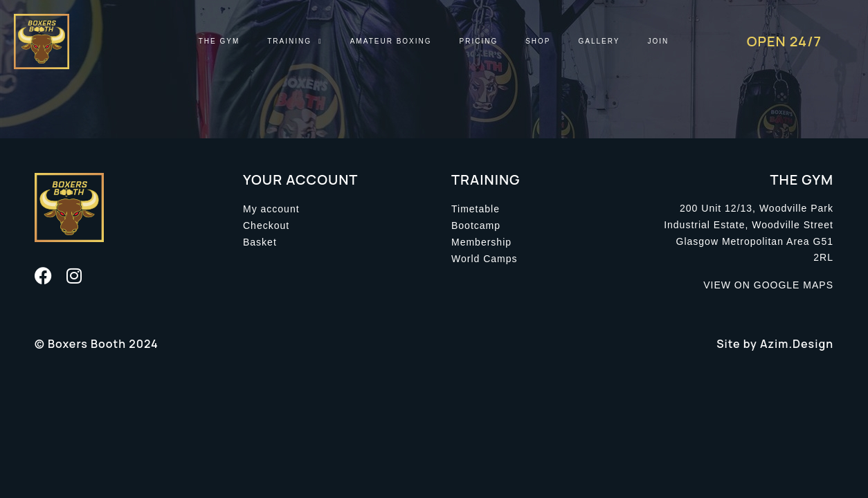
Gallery (599, 41)
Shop (538, 41)
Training (295, 41)
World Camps (485, 259)
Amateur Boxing (391, 41)
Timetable (476, 209)
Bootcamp (476, 225)
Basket (260, 242)
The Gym (219, 41)
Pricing (479, 41)
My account (271, 209)
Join (659, 41)
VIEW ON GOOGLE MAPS (768, 285)
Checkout (266, 225)
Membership (481, 242)
